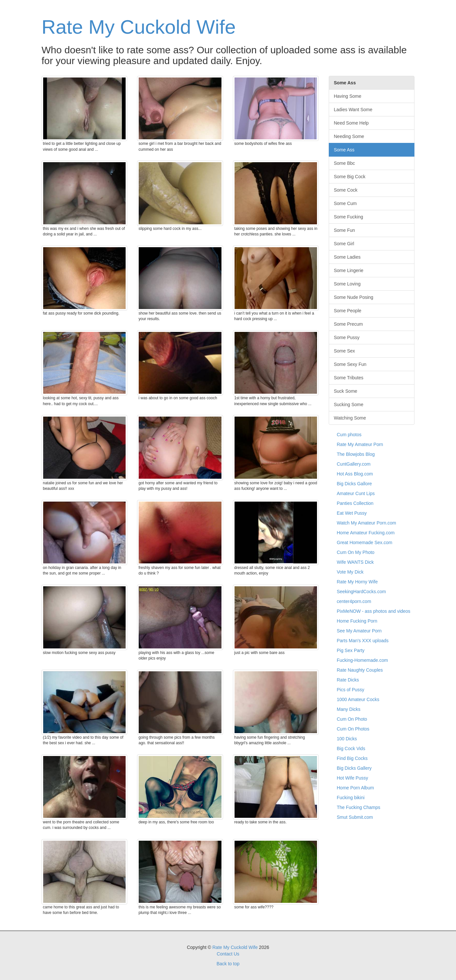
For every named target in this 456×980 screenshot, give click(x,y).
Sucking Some (349, 404)
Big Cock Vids (351, 748)
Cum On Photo (352, 719)
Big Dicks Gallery (354, 768)
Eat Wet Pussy (352, 513)
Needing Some (349, 136)
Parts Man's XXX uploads (363, 641)
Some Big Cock (350, 177)
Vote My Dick (350, 572)
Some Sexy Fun (350, 364)
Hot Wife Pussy (353, 778)
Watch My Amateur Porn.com (367, 523)
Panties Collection (355, 503)
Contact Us (228, 954)
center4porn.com (354, 601)
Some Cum (345, 203)
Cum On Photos (353, 729)
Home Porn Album (356, 788)
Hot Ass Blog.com (355, 474)
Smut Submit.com (355, 817)
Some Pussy (347, 337)
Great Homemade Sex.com (365, 542)
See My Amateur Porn (359, 631)
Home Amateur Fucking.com (366, 533)
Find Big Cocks (352, 758)
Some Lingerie (349, 270)
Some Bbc (345, 163)
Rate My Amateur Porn (360, 444)
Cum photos (349, 435)
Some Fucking (349, 217)
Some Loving (347, 284)
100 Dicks (347, 739)
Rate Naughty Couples (360, 670)
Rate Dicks (348, 680)
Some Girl (344, 244)
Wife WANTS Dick (355, 562)
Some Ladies (347, 257)
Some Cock (346, 190)
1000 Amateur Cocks (358, 699)
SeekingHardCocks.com (361, 592)
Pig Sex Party (351, 650)
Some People (348, 311)
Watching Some (350, 418)
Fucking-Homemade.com (362, 660)
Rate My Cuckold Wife (139, 27)
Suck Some (346, 391)
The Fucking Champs (359, 807)
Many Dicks (349, 709)
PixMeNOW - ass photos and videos (374, 611)
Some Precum (349, 324)
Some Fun (345, 230)
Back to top (228, 964)
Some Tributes (349, 378)
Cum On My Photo (356, 552)
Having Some (348, 96)
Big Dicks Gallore (354, 484)
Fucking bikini (351, 798)
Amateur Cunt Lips (356, 493)
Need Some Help (351, 123)
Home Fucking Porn (357, 621)
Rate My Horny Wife (357, 582)
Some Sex (345, 351)
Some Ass (344, 150)
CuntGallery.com (354, 464)
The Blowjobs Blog (356, 454)
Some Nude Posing (354, 297)
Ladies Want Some (353, 110)
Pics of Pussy (351, 690)
